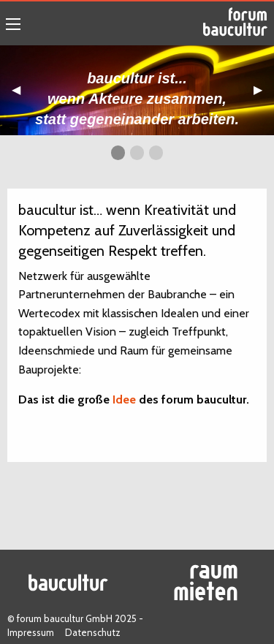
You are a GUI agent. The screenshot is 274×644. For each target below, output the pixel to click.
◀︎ (22, 95)
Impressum (31, 632)
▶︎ (264, 95)
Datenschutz (93, 632)
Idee (124, 399)
